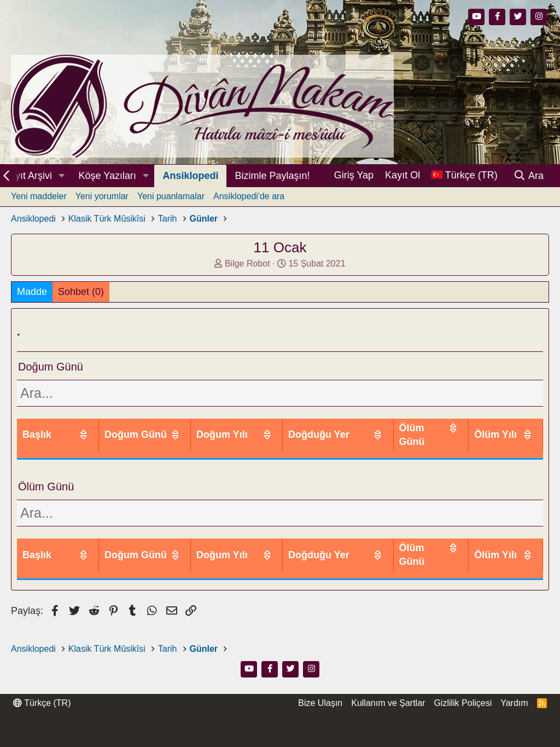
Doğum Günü (185, 428)
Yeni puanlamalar (171, 196)
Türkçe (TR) (42, 702)
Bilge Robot (247, 264)
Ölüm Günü (430, 428)
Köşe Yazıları (107, 176)
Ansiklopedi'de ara (249, 196)
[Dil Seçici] (464, 175)
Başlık (37, 428)
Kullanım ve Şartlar (388, 702)
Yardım (514, 702)
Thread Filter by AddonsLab (280, 736)
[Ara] (529, 176)
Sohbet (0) (81, 292)
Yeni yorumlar (102, 196)
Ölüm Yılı (503, 428)
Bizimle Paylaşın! (272, 176)
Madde (32, 292)
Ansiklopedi (190, 176)
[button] (62, 176)
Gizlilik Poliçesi (463, 702)
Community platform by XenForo (280, 725)
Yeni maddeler (39, 196)
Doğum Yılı (266, 428)
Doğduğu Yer (347, 428)
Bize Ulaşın (320, 702)
